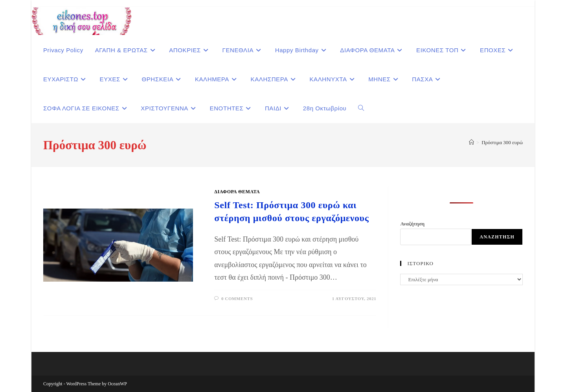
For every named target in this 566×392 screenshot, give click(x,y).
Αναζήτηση (412, 224)
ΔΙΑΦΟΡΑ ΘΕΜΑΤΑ (237, 192)
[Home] (471, 142)
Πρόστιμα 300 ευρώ (502, 142)
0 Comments (237, 299)
